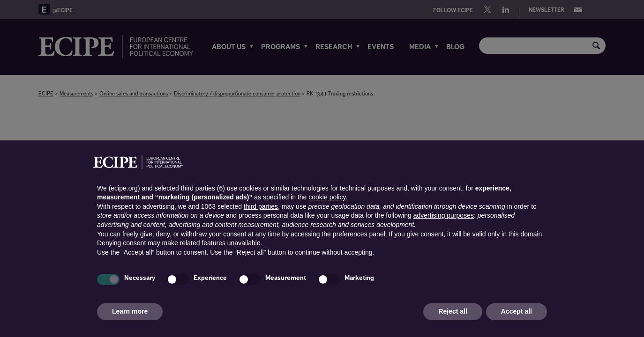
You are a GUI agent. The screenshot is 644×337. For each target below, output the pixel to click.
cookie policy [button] (327, 197)
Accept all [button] (517, 311)
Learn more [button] (130, 311)
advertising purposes (444, 215)
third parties (261, 206)
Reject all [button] (453, 311)
